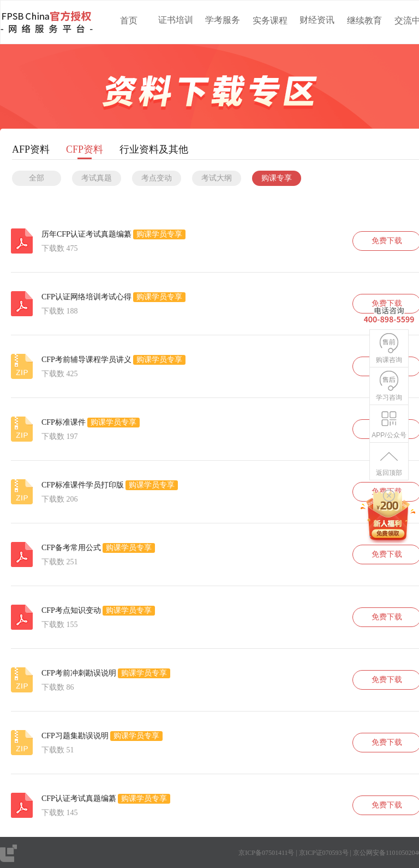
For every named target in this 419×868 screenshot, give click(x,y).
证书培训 (176, 20)
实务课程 (270, 20)
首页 (129, 20)
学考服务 (223, 20)
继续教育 (364, 20)
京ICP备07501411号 (266, 853)
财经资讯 (317, 20)
